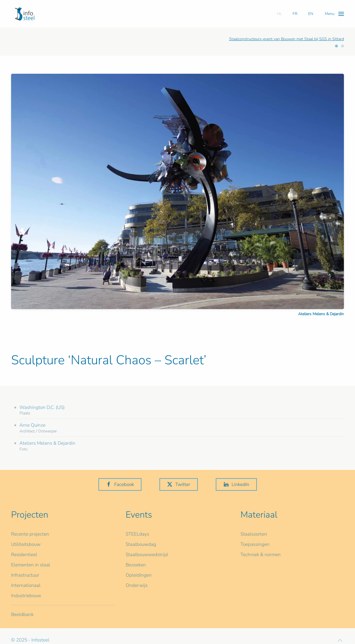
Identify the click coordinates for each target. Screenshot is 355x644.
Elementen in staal (31, 565)
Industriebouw (26, 596)
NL (279, 14)
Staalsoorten (254, 534)
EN (311, 14)
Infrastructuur (25, 575)
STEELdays (137, 534)
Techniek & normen (261, 555)
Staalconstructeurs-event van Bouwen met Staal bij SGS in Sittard (286, 39)
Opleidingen (139, 575)
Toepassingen (255, 544)
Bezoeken (136, 565)
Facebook (120, 484)
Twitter (179, 484)
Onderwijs (137, 585)
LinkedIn (236, 484)
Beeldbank (22, 614)
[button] (334, 14)
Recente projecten (30, 534)
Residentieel (24, 555)
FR (295, 14)
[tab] (336, 46)
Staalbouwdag (141, 544)
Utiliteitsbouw (26, 544)
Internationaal (26, 585)
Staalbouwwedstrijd (147, 555)
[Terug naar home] (25, 14)
